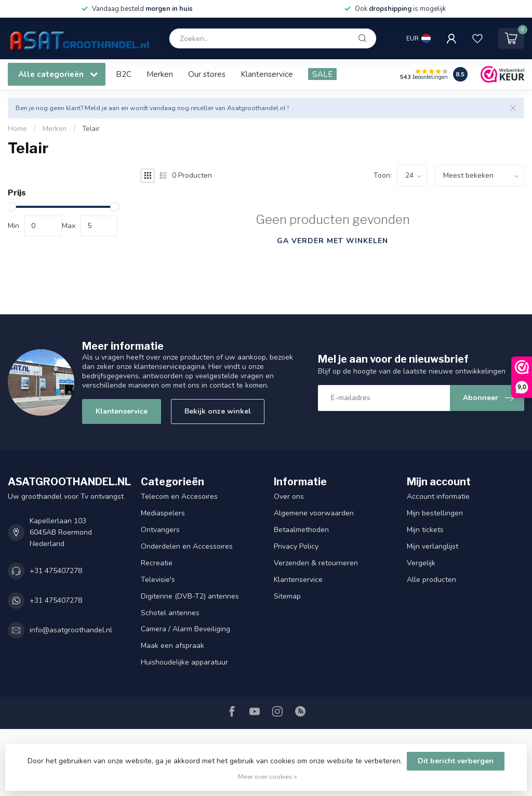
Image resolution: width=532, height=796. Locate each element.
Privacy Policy (296, 546)
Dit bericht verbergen (456, 761)
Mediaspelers (163, 513)
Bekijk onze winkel (218, 411)
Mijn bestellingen (435, 513)
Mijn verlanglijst (433, 546)
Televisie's (158, 580)
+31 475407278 (56, 571)
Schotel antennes (170, 613)
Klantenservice (267, 74)
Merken (160, 74)
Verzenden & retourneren (316, 563)
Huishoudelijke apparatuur (184, 662)
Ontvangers (160, 530)
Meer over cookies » (268, 777)
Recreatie (157, 563)
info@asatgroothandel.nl (71, 630)
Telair (91, 129)
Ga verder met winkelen (332, 241)
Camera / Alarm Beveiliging (185, 629)
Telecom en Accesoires (179, 496)
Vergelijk (421, 563)
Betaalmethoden (301, 530)
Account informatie (438, 496)
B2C (124, 74)
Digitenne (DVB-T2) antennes (190, 596)
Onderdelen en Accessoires (187, 546)
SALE (322, 74)
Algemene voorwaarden (314, 513)
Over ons (289, 496)
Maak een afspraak (172, 646)
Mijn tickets (425, 530)
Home (17, 129)
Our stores (207, 74)
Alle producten (431, 580)
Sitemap (287, 596)
